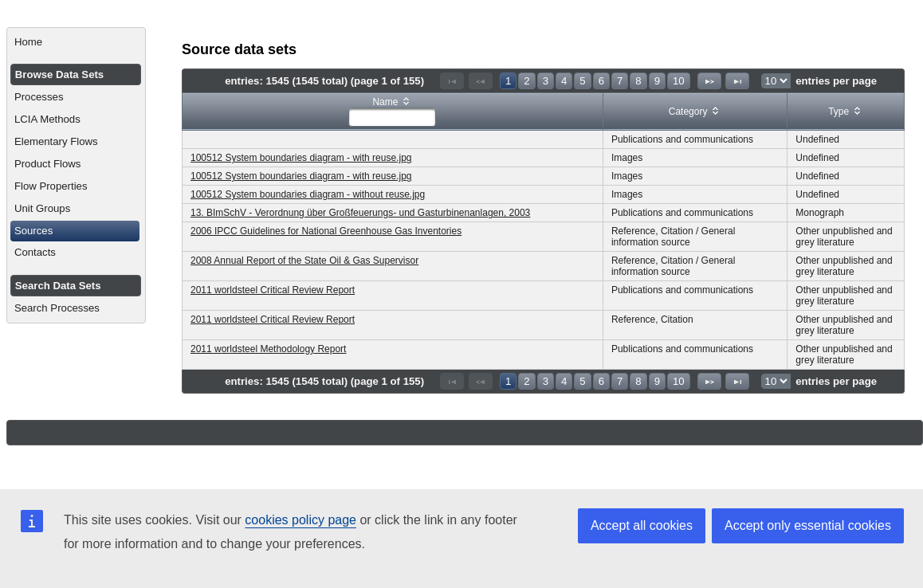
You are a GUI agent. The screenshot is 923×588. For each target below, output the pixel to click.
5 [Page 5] (582, 81)
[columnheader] (393, 112)
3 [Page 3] (546, 81)
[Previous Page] (481, 81)
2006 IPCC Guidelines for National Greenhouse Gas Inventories (326, 231)
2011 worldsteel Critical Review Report (273, 290)
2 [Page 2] (526, 81)
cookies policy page (300, 520)
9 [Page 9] (657, 81)
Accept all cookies (642, 525)
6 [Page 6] (601, 81)
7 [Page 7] (620, 81)
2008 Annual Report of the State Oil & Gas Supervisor (304, 261)
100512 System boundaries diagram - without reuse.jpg (308, 194)
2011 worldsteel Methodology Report (268, 349)
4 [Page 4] (564, 81)
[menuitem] (76, 42)
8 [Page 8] (638, 81)
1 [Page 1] (508, 81)
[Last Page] (737, 81)
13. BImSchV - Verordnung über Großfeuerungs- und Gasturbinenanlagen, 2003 (360, 213)
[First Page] (452, 81)
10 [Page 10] (679, 81)
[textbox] (392, 117)
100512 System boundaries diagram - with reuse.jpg (301, 158)
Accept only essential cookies (808, 525)
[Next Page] (709, 81)
